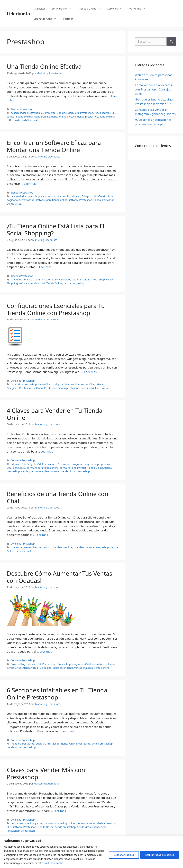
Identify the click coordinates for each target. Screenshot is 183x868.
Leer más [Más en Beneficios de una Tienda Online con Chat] (42, 535)
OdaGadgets (29, 464)
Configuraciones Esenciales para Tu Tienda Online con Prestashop (56, 309)
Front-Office (88, 384)
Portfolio (68, 19)
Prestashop (87, 113)
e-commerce (48, 113)
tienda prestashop (88, 117)
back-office (44, 384)
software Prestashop (80, 200)
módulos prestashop (23, 744)
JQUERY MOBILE (44, 823)
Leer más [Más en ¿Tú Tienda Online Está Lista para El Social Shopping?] (45, 267)
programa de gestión (84, 464)
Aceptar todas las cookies (159, 855)
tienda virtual (107, 117)
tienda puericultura (32, 471)
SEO (114, 113)
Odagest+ (87, 196)
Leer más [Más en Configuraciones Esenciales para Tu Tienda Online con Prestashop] (90, 372)
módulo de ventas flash (89, 823)
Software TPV (63, 9)
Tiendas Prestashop (22, 109)
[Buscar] (171, 41)
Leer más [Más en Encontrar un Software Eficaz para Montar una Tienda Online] (30, 184)
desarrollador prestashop (25, 113)
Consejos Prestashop (23, 381)
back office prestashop (24, 384)
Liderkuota (18, 14)
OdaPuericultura (103, 196)
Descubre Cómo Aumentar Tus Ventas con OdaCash (60, 577)
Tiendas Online (91, 9)
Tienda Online (42, 117)
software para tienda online (51, 200)
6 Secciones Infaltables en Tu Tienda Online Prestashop (57, 694)
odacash (75, 196)
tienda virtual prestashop (95, 388)
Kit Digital (39, 9)
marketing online (65, 823)
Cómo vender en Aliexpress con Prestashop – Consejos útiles (153, 89)
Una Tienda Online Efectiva (44, 66)
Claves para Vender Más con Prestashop (46, 773)
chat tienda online (21, 279)
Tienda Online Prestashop (76, 744)
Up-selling (46, 668)
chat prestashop (41, 547)
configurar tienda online (66, 384)
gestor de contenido (22, 823)
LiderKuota (73, 113)
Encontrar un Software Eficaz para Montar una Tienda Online (54, 146)
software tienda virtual (20, 117)
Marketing (139, 9)
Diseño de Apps (47, 19)
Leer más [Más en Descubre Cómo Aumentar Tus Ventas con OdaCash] (46, 651)
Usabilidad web (30, 120)
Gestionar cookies (124, 855)
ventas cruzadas (84, 668)
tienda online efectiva (64, 117)
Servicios (117, 9)
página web (13, 200)
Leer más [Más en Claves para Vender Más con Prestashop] (60, 811)
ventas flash (28, 831)
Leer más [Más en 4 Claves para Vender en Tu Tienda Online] (47, 451)
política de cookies (54, 863)
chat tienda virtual (84, 547)
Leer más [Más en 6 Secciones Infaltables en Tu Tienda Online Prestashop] (68, 731)
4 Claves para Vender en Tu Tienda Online (55, 414)
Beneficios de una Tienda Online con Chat (57, 497)
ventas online (102, 668)
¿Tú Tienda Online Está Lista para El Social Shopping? (56, 229)
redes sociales (102, 113)
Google (61, 113)
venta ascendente (63, 668)
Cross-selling (18, 664)
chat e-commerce (21, 547)
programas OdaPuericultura (88, 664)
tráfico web (13, 120)
